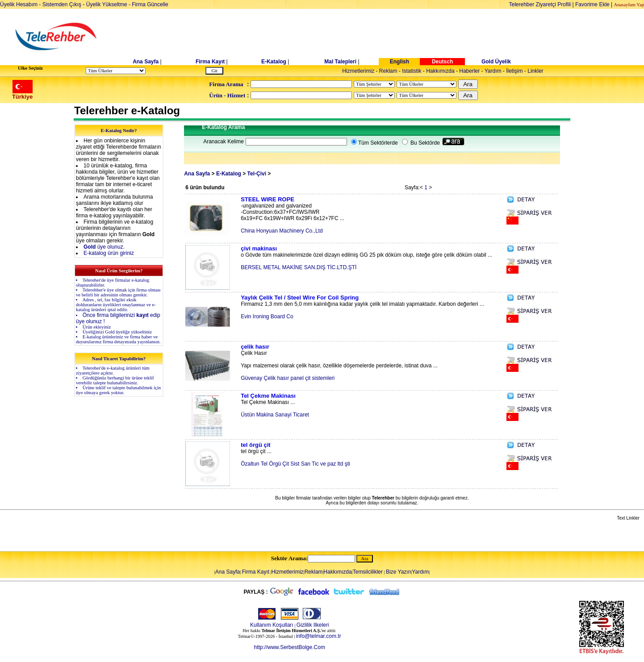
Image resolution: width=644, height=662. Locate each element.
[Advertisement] (391, 37)
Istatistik (412, 71)
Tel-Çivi (257, 174)
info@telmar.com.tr (319, 636)
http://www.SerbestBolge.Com (289, 647)
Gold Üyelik (496, 62)
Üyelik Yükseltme (107, 4)
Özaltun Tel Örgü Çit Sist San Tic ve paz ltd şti (295, 464)
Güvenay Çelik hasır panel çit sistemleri (288, 378)
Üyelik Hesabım (19, 4)
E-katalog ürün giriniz (109, 253)
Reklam (388, 71)
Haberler (469, 71)
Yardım (493, 71)
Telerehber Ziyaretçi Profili (540, 4)
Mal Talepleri (340, 62)
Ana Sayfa (146, 62)
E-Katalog (274, 62)
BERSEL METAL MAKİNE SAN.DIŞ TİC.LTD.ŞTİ (299, 267)
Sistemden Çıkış (62, 4)
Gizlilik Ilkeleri (313, 625)
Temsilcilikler (368, 572)
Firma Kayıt (210, 62)
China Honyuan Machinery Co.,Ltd (282, 231)
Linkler (535, 71)
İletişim (514, 71)
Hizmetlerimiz (358, 71)
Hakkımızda (440, 71)
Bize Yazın (398, 572)
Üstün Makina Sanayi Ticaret (275, 415)
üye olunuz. (104, 247)
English (399, 62)
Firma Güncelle (150, 4)
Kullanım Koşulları (272, 625)
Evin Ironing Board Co (267, 316)
